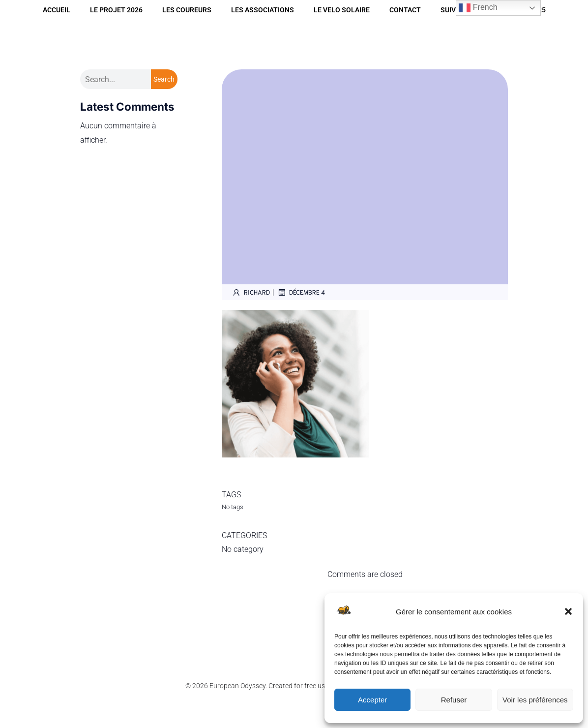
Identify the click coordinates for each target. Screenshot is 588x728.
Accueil (57, 10)
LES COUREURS (187, 10)
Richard (251, 292)
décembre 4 (301, 292)
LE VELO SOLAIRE (342, 10)
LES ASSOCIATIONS (263, 10)
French (478, 8)
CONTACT (405, 10)
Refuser (454, 700)
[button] (568, 611)
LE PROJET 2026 (116, 10)
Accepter (372, 700)
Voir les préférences (535, 700)
